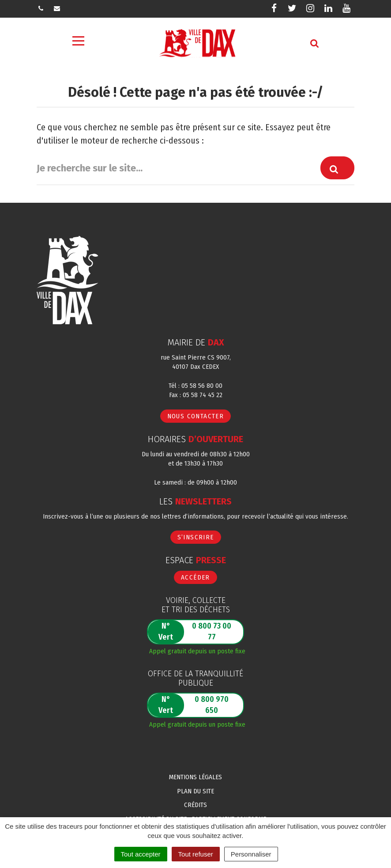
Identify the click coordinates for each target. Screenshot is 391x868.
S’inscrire (196, 537)
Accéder (195, 577)
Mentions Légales (195, 777)
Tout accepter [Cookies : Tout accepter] (141, 854)
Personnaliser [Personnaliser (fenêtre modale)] (251, 854)
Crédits (195, 805)
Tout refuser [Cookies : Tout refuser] (196, 854)
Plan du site (195, 791)
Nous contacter (196, 416)
